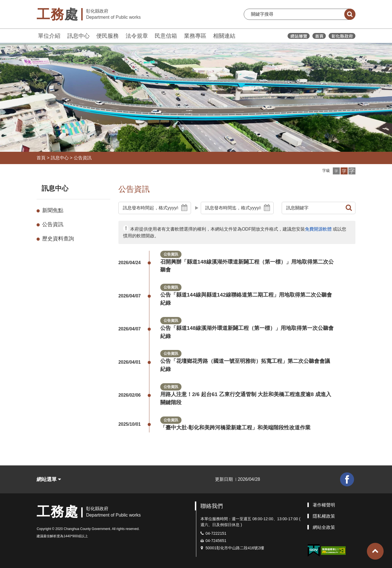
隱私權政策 (324, 516)
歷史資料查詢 (58, 239)
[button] (336, 171)
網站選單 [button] (49, 479)
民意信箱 (166, 36)
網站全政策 (324, 527)
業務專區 (195, 36)
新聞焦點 (53, 210)
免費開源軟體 (318, 229)
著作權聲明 (324, 505)
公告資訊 (83, 158)
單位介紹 (49, 36)
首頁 (41, 158)
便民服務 (107, 36)
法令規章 (137, 36)
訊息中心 (78, 36)
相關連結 (224, 36)
